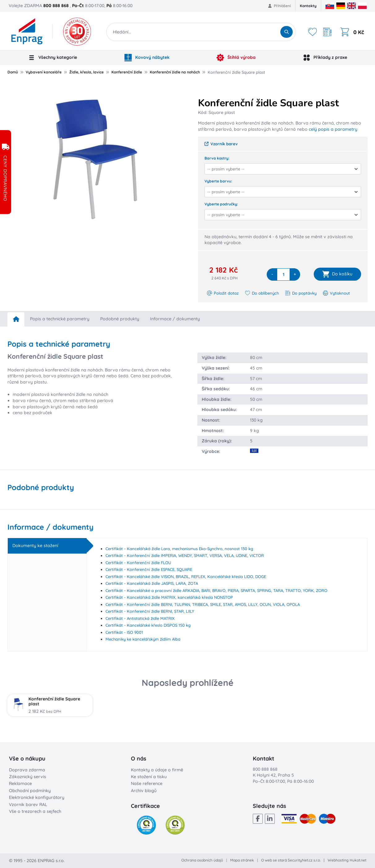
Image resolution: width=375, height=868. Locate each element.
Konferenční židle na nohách (175, 72)
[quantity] (283, 274)
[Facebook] (258, 819)
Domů (13, 72)
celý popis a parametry (333, 129)
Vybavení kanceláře (44, 72)
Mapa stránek (242, 860)
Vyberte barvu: (218, 181)
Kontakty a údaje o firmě (157, 770)
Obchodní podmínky (30, 791)
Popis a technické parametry (60, 319)
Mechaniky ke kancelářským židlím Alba (143, 639)
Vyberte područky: (221, 204)
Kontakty (308, 6)
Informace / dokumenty (175, 319)
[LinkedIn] (270, 819)
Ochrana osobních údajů (202, 860)
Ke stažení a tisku (149, 777)
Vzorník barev (221, 144)
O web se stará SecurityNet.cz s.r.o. (291, 860)
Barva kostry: (217, 158)
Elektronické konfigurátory (37, 797)
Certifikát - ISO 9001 (124, 632)
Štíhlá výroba (236, 58)
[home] (16, 319)
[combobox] (281, 169)
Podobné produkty (120, 319)
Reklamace (20, 783)
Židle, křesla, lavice (86, 72)
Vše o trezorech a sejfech (35, 811)
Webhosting (338, 860)
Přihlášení (280, 6)
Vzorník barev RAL (28, 804)
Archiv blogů (144, 791)
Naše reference (147, 783)
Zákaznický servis (28, 777)
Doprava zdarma (27, 770)
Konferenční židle (127, 72)
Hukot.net (358, 860)
